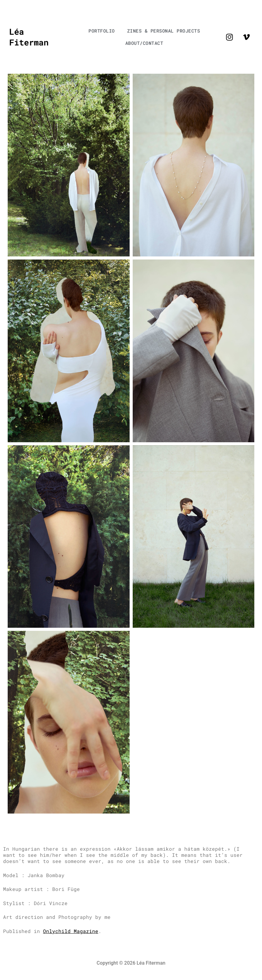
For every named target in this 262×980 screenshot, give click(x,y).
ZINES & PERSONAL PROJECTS (164, 31)
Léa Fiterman (29, 37)
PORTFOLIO (102, 31)
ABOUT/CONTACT (144, 43)
